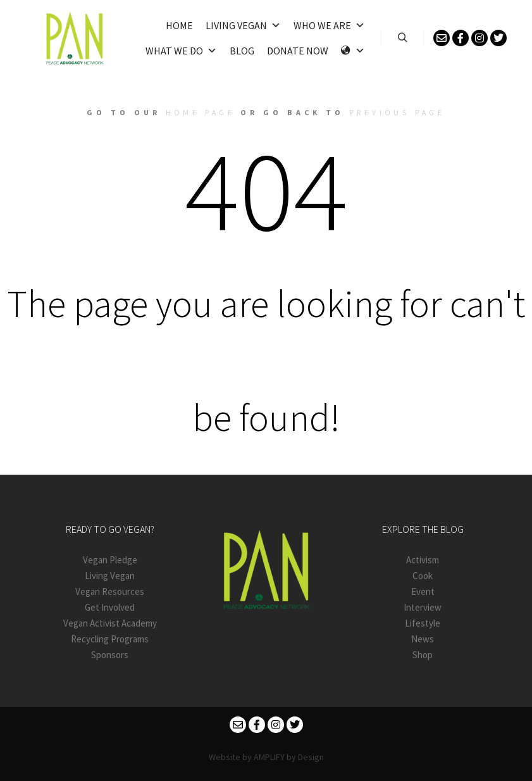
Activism (423, 560)
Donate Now (298, 51)
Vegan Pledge (110, 560)
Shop (423, 655)
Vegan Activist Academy (110, 623)
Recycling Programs (110, 639)
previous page (397, 112)
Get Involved (110, 607)
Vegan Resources (110, 591)
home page (201, 112)
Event (423, 591)
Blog (242, 51)
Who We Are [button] (329, 25)
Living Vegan (243, 25)
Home (179, 25)
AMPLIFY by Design (289, 757)
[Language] (353, 51)
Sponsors (110, 655)
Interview (423, 607)
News (423, 639)
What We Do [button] (181, 51)
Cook (423, 576)
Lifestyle (423, 623)
